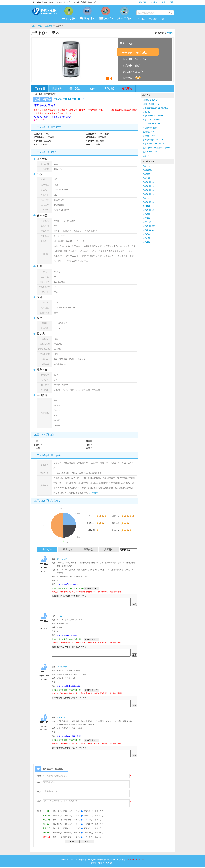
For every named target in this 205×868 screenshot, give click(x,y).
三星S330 (146, 174)
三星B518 (146, 206)
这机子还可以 (62, 559)
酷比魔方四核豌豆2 (150, 128)
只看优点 (68, 549)
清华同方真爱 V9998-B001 (153, 140)
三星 (65, 99)
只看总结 (109, 549)
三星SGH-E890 (149, 186)
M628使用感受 (62, 667)
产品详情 (40, 88)
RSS (163, 19)
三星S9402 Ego (149, 230)
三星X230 (148, 218)
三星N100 (147, 178)
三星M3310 (147, 222)
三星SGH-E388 (149, 190)
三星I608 (146, 198)
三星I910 (146, 156)
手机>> (170, 33)
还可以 (59, 616)
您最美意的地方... (86, 784)
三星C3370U (148, 170)
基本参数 (75, 88)
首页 (33, 26)
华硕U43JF (147, 112)
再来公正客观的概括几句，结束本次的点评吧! (86, 803)
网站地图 (153, 19)
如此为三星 (61, 717)
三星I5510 (147, 166)
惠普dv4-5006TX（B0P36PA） (155, 116)
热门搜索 (142, 19)
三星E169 (146, 242)
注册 (164, 2)
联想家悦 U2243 (149, 132)
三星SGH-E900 (149, 194)
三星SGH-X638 (149, 202)
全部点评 (47, 549)
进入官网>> (94, 493)
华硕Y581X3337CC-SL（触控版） (156, 108)
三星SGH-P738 (149, 182)
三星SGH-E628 (149, 210)
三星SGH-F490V (149, 226)
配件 (92, 88)
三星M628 (58, 99)
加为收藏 (154, 2)
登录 (172, 2)
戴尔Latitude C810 (150, 152)
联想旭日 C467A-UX (151, 100)
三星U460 (147, 238)
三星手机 (49, 26)
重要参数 (57, 88)
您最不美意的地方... (86, 794)
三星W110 (147, 234)
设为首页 (143, 2)
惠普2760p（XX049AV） (152, 120)
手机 (40, 26)
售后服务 (109, 88)
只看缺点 (88, 549)
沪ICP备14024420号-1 (137, 860)
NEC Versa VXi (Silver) (152, 124)
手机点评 (69, 18)
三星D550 (147, 214)
